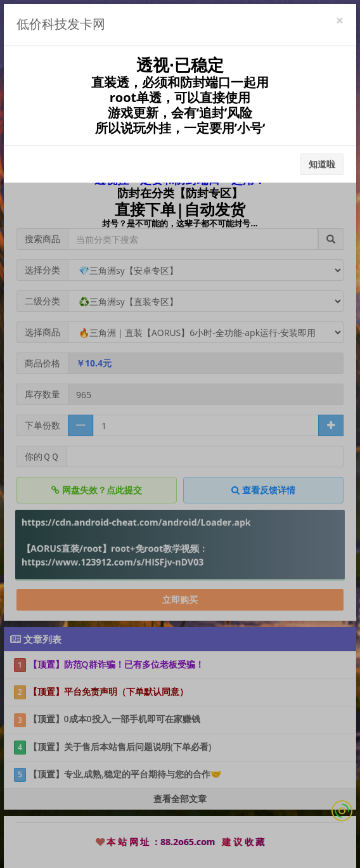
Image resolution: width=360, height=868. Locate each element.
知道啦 (322, 164)
